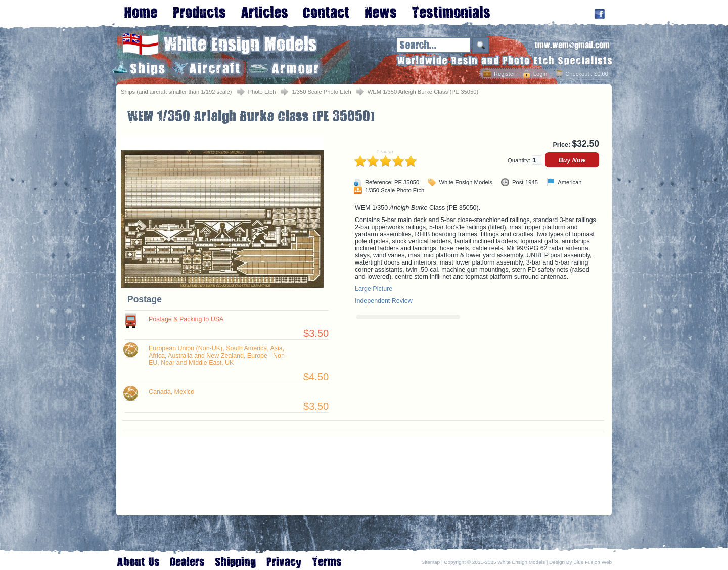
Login (540, 74)
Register (505, 74)
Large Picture (374, 289)
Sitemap (431, 562)
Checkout (577, 74)
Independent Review (384, 301)
